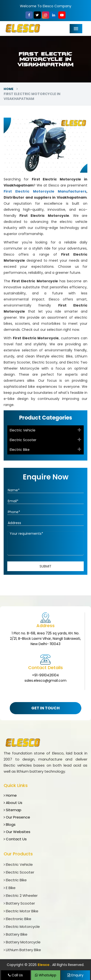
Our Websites (17, 832)
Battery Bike (16, 934)
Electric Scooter (23, 440)
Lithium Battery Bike (22, 950)
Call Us (15, 975)
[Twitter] (37, 15)
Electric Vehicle (23, 430)
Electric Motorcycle (22, 927)
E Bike (10, 888)
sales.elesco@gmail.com (45, 680)
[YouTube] (62, 15)
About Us (13, 803)
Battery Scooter (19, 903)
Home (8, 89)
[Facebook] (29, 15)
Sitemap (12, 810)
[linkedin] (54, 15)
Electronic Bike (17, 919)
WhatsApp (46, 975)
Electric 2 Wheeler (21, 895)
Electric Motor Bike (21, 911)
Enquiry (75, 975)
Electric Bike (20, 450)
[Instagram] (46, 15)
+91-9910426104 (45, 675)
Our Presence (17, 817)
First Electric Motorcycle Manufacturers (45, 191)
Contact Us (15, 839)
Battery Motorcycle (22, 942)
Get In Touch (45, 708)
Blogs (10, 824)
